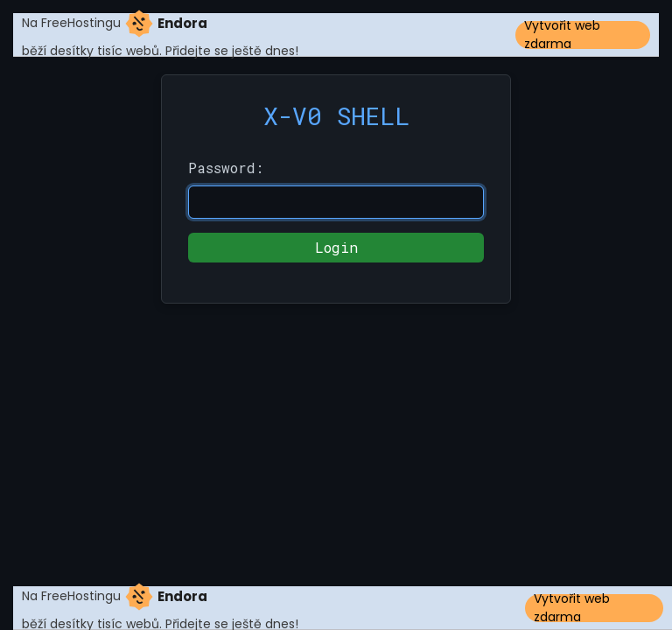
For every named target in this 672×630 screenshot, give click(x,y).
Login (336, 247)
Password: (226, 168)
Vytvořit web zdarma (562, 35)
